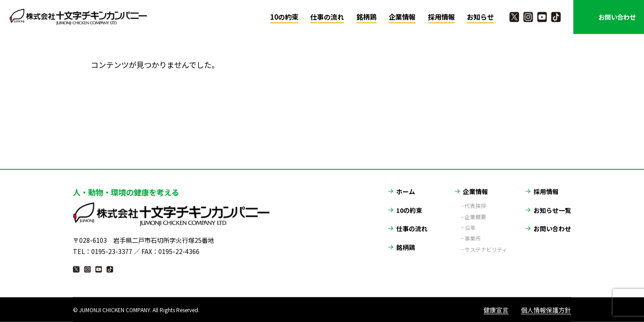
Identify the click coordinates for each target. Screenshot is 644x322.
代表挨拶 (475, 200)
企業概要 (475, 212)
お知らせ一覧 (552, 204)
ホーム (406, 186)
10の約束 (284, 17)
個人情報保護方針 (546, 309)
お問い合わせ (617, 17)
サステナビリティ (486, 244)
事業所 (473, 233)
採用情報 (441, 17)
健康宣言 (496, 309)
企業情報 (402, 17)
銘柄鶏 (366, 17)
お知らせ (480, 17)
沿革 (470, 222)
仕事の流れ (327, 17)
